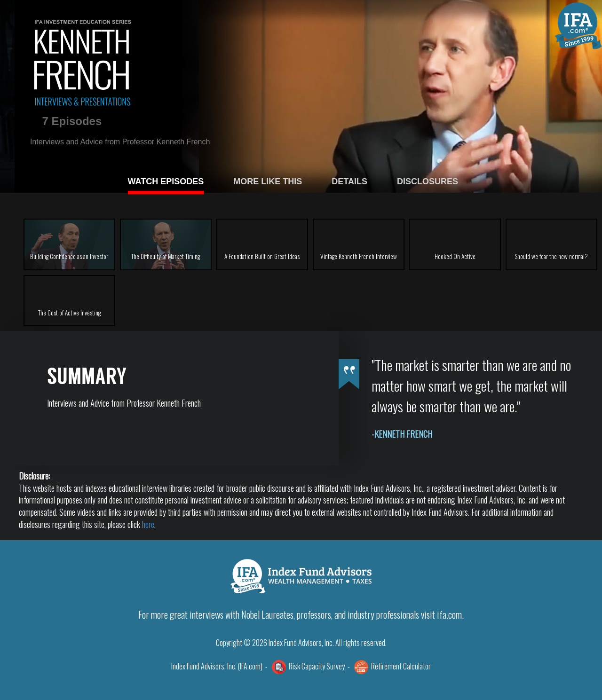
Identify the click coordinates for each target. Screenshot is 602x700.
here (148, 524)
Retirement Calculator (401, 666)
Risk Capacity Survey (317, 666)
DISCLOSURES (428, 181)
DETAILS (349, 181)
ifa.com (449, 614)
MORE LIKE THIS (268, 181)
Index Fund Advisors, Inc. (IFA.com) (217, 666)
